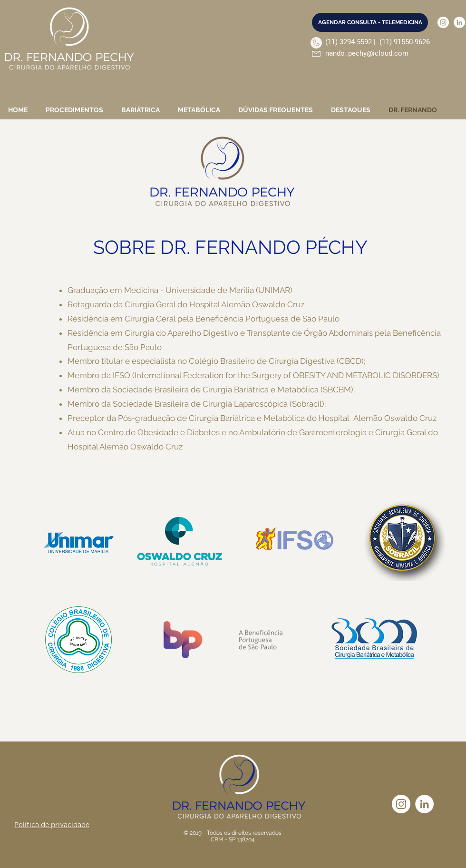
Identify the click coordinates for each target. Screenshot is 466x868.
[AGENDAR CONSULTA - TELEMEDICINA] (370, 22)
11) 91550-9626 (406, 42)
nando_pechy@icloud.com (367, 53)
